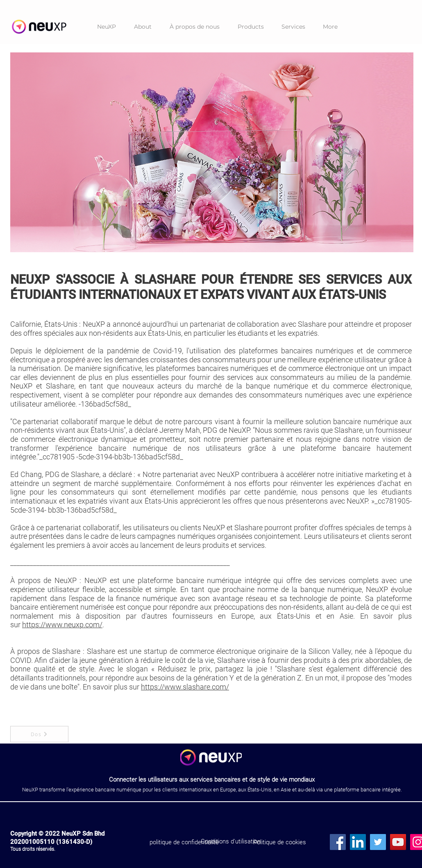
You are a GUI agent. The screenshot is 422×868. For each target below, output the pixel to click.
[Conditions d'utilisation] (230, 842)
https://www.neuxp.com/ (62, 625)
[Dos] (39, 734)
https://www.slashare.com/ (185, 687)
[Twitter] (378, 842)
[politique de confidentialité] (184, 842)
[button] (251, 27)
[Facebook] (338, 842)
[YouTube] (398, 842)
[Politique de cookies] (280, 842)
